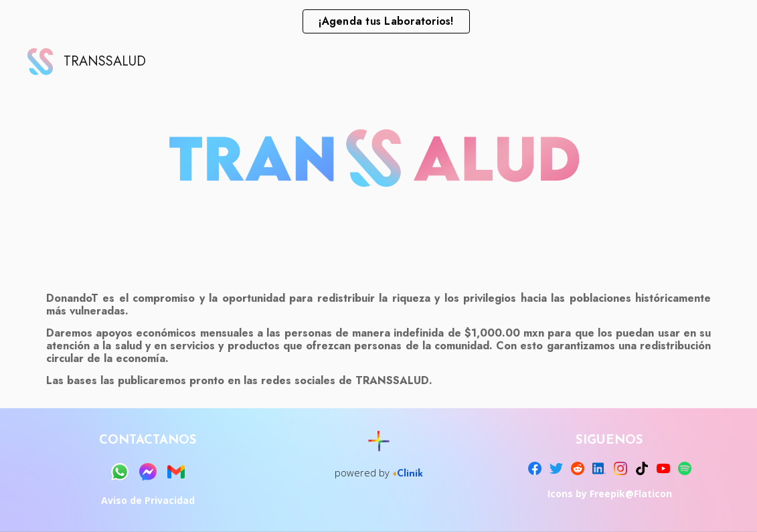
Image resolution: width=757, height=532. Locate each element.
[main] (378, 339)
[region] (378, 21)
